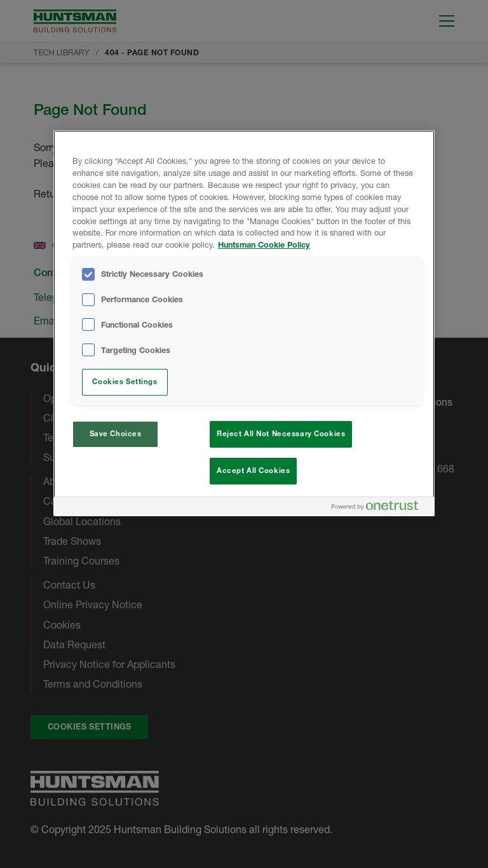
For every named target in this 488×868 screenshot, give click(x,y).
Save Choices (116, 434)
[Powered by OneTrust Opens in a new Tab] (380, 508)
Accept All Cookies (253, 471)
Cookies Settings (125, 382)
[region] (244, 323)
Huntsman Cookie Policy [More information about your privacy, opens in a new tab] (264, 245)
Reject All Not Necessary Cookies (281, 434)
